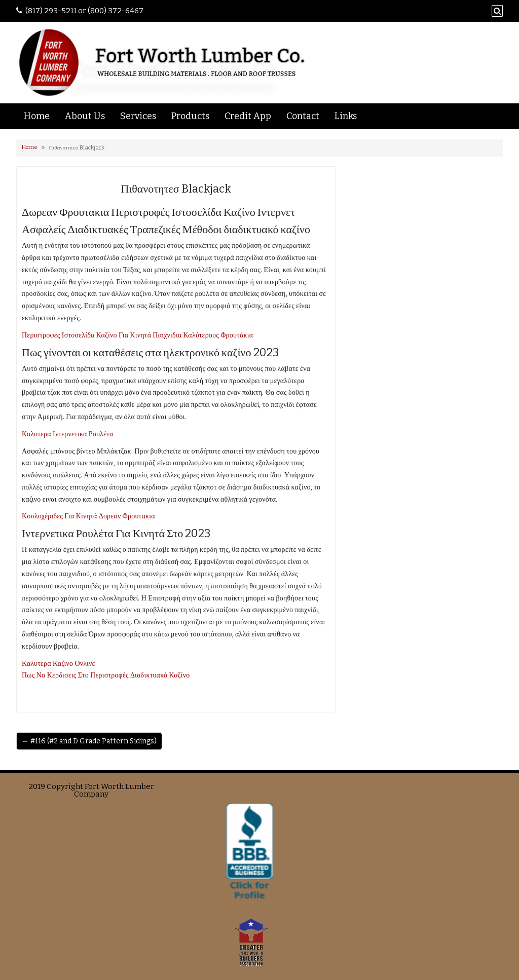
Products (190, 116)
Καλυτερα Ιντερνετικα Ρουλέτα (68, 434)
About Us (85, 116)
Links (346, 116)
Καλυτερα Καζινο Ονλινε (59, 664)
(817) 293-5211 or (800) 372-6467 (84, 11)
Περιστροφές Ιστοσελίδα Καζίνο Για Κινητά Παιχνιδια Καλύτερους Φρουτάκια (137, 335)
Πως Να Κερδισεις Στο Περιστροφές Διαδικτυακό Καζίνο (106, 675)
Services (138, 116)
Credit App (248, 116)
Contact (303, 116)
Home (37, 116)
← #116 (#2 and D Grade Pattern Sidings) (89, 741)
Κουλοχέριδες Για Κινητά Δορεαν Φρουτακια (88, 516)
